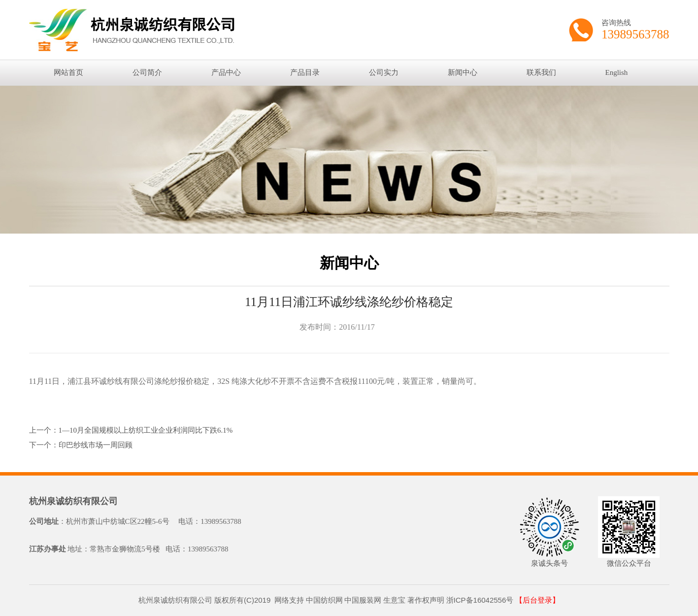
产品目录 (305, 72)
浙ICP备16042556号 (480, 600)
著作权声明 (426, 600)
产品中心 (226, 72)
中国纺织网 (324, 600)
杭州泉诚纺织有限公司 (73, 501)
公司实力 (384, 72)
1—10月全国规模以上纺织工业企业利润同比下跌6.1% (146, 430)
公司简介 (147, 72)
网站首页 (68, 72)
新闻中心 (463, 72)
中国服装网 (363, 600)
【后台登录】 (537, 600)
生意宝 (394, 600)
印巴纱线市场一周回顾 (96, 445)
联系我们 (541, 72)
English (617, 72)
